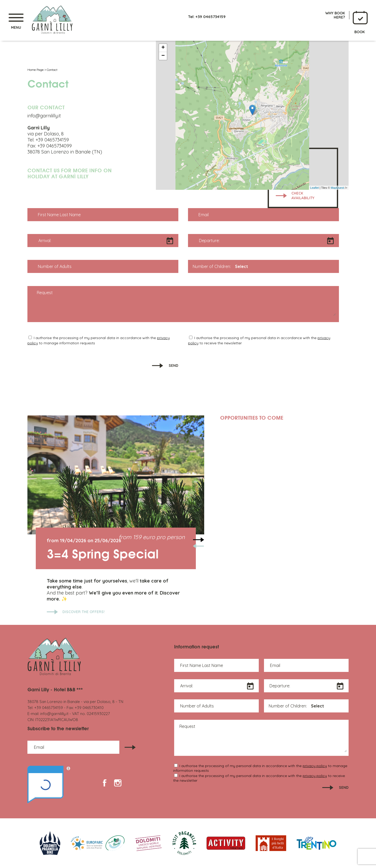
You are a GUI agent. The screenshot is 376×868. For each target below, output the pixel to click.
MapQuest (337, 188)
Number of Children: (212, 266)
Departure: (209, 241)
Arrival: (45, 241)
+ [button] (163, 48)
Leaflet (315, 188)
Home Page (36, 70)
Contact (52, 70)
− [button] (163, 56)
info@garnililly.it (54, 714)
